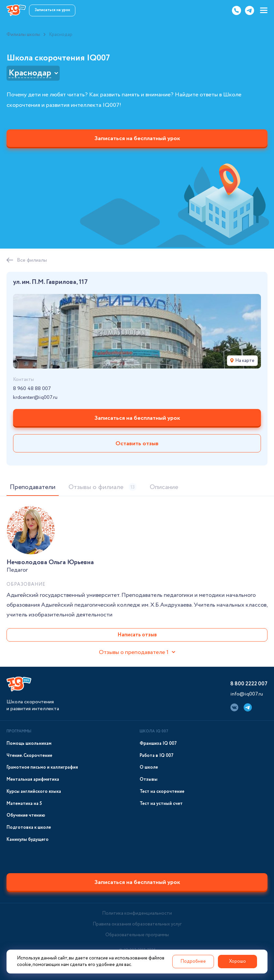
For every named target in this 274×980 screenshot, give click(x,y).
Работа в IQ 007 (157, 756)
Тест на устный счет (161, 804)
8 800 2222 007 (249, 684)
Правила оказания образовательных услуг (137, 924)
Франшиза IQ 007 (158, 744)
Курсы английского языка (34, 792)
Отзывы (149, 780)
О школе (149, 768)
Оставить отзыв (137, 444)
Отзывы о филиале (103, 487)
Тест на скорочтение (162, 792)
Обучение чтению (26, 816)
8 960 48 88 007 (32, 389)
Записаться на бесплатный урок (137, 139)
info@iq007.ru (247, 694)
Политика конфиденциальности (137, 913)
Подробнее (193, 961)
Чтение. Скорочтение (29, 756)
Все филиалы (32, 260)
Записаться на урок (52, 10)
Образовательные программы (137, 935)
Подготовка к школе (29, 828)
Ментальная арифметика (33, 780)
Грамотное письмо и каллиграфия (42, 768)
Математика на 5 (24, 804)
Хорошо (237, 961)
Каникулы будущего (28, 840)
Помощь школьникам (29, 744)
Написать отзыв (137, 635)
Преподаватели (33, 487)
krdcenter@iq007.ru (35, 398)
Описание (164, 487)
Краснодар (30, 73)
